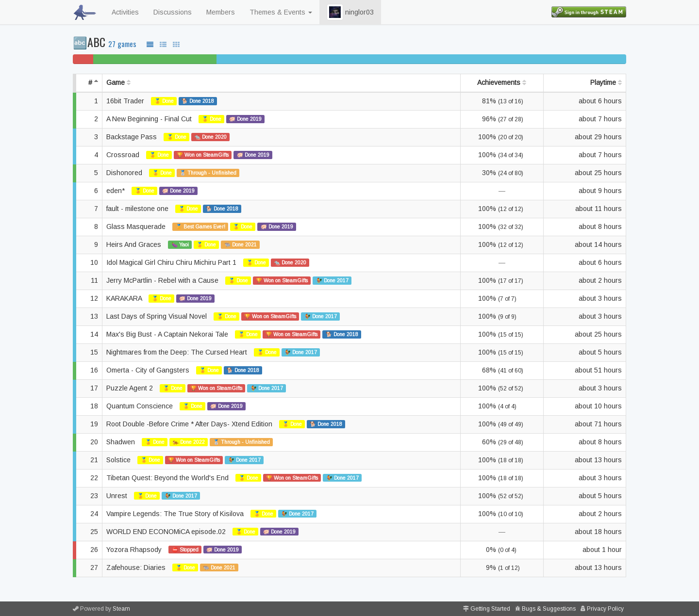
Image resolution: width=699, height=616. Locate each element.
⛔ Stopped (185, 550)
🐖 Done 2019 (245, 119)
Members (221, 12)
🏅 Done (164, 101)
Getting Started (490, 609)
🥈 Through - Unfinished (208, 173)
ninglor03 (350, 12)
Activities (125, 12)
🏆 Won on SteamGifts (203, 155)
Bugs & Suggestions (549, 609)
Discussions (173, 12)
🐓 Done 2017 (332, 280)
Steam (121, 609)
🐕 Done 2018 (198, 101)
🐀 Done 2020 (210, 137)
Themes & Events (281, 12)
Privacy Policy (605, 609)
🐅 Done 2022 (189, 442)
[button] (335, 12)
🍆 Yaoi (180, 244)
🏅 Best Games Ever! (200, 227)
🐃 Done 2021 (241, 244)
